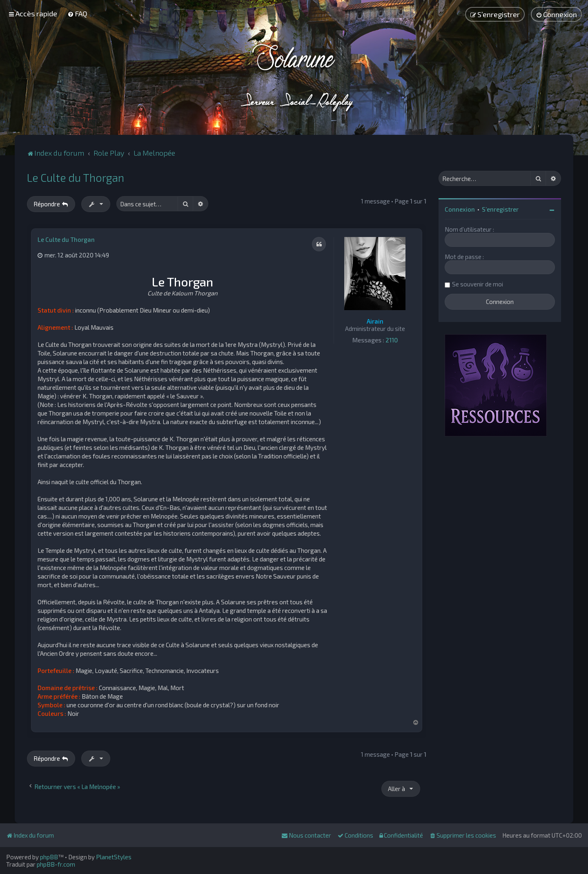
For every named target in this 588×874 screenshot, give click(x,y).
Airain (375, 321)
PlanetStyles (114, 857)
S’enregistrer (500, 209)
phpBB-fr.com (56, 864)
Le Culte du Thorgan (76, 177)
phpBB (49, 857)
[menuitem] (77, 13)
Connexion (460, 209)
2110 (392, 340)
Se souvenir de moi (478, 284)
